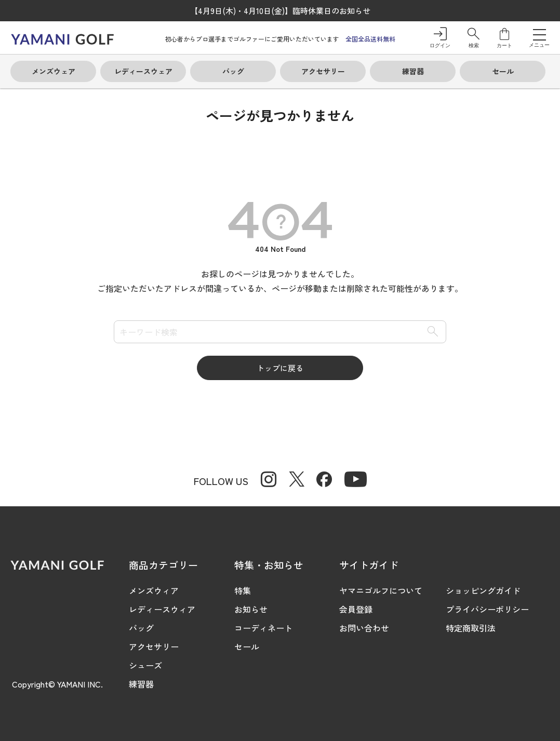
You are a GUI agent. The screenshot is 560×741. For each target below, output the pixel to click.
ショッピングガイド (483, 590)
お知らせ (251, 609)
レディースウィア (162, 609)
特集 (243, 590)
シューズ (145, 665)
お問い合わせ (364, 628)
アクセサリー (154, 646)
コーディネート (263, 628)
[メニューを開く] (539, 34)
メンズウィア (154, 590)
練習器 (141, 684)
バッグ (141, 628)
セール (247, 646)
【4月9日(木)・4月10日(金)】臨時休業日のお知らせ (280, 11)
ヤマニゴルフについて (381, 590)
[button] (474, 38)
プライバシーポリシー (487, 609)
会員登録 (356, 609)
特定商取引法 (471, 628)
